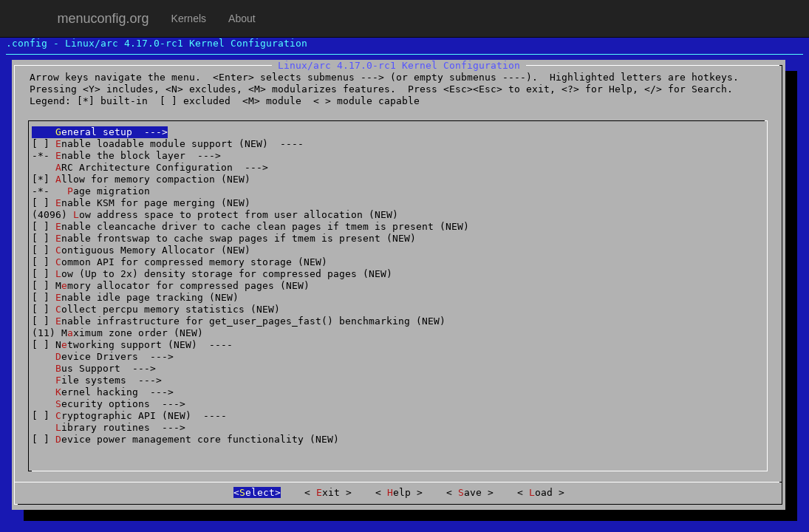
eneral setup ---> (100, 132)
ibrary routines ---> (109, 427)
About (242, 18)
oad (541, 492)
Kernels (189, 18)
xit (328, 492)
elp (399, 492)
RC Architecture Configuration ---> (150, 167)
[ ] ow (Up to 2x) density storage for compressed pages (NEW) (212, 274)
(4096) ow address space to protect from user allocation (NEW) (215, 215)
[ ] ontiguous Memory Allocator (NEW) (141, 250)
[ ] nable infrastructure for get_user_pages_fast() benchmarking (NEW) (239, 321)
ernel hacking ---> (103, 392)
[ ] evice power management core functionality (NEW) (185, 439)
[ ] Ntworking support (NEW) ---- (132, 345)
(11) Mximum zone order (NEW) (117, 333)
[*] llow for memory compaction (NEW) (141, 179)
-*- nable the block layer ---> (126, 156)
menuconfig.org (103, 18)
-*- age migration (91, 191)
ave (470, 492)
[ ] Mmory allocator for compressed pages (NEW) (171, 286)
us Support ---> (94, 368)
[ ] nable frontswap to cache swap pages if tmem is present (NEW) (224, 238)
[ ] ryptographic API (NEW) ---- (129, 416)
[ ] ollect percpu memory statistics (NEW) (156, 309)
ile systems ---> (97, 380)
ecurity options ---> (109, 404)
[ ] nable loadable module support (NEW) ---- (168, 144)
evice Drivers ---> (103, 357)
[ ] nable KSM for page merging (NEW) (141, 203)
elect (257, 492)
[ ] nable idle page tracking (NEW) (135, 297)
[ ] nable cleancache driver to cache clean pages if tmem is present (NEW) (250, 226)
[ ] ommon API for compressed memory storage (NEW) (180, 262)
